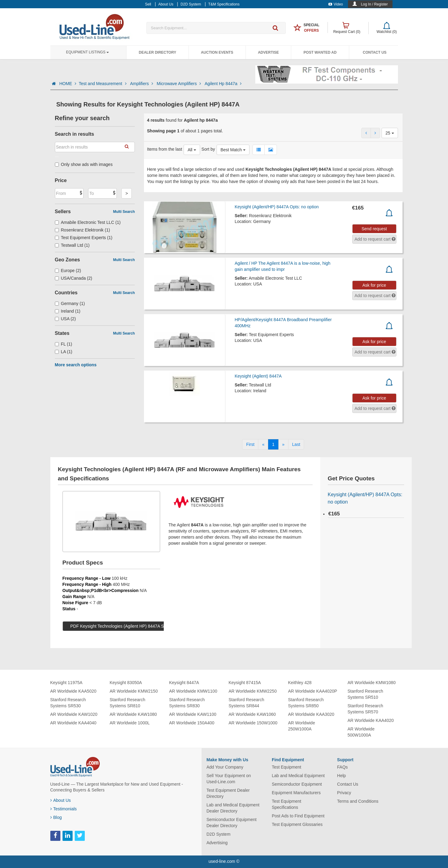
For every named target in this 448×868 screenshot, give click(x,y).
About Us (61, 800)
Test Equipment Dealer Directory (228, 793)
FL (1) (64, 344)
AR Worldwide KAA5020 (73, 691)
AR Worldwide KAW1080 (133, 714)
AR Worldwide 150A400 (192, 723)
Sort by (208, 149)
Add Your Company (225, 767)
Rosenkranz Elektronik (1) (82, 230)
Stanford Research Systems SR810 (128, 703)
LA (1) (64, 352)
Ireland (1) (68, 311)
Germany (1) (70, 303)
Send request (374, 229)
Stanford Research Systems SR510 (366, 694)
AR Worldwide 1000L (130, 723)
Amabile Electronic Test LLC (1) (88, 222)
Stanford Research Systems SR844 (247, 703)
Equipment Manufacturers (296, 793)
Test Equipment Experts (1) (84, 238)
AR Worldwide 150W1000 (253, 723)
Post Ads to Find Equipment (298, 816)
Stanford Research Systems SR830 (187, 703)
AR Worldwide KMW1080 (372, 683)
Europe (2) (68, 271)
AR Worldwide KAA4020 (371, 720)
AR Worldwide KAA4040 (73, 723)
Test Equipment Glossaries (297, 824)
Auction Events (217, 52)
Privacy (344, 793)
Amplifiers (142, 84)
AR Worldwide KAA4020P (313, 691)
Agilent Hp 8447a (223, 84)
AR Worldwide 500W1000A (361, 732)
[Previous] (263, 444)
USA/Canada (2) (74, 278)
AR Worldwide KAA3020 (311, 714)
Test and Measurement (103, 84)
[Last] (296, 444)
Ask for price (374, 285)
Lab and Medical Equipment (298, 776)
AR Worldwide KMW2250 (253, 691)
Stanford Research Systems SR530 (68, 703)
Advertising (217, 843)
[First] (250, 444)
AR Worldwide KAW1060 (252, 714)
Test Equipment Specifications (287, 804)
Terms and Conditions (358, 801)
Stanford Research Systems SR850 (306, 703)
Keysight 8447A (184, 683)
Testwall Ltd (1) (72, 245)
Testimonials (64, 809)
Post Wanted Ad (320, 52)
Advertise (269, 52)
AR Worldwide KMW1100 (193, 691)
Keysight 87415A (245, 683)
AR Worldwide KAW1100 (193, 714)
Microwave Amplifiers (179, 84)
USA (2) (65, 319)
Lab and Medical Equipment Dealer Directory (233, 808)
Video (336, 4)
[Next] (283, 444)
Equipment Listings (88, 52)
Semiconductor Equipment (297, 784)
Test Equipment (287, 767)
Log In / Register (374, 4)
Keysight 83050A (126, 683)
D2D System (219, 834)
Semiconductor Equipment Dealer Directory (231, 823)
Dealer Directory (158, 52)
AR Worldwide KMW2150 (134, 691)
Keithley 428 (300, 683)
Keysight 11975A (66, 683)
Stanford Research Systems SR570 (366, 709)
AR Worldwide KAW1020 (74, 714)
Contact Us (375, 52)
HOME (68, 84)
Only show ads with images (84, 164)
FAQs (342, 767)
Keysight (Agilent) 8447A (258, 376)
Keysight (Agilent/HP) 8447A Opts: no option (277, 207)
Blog (56, 817)
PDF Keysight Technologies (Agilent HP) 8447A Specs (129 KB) (131, 626)
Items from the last (165, 149)
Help (341, 776)
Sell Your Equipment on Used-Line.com (229, 779)
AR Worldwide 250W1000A (302, 726)
